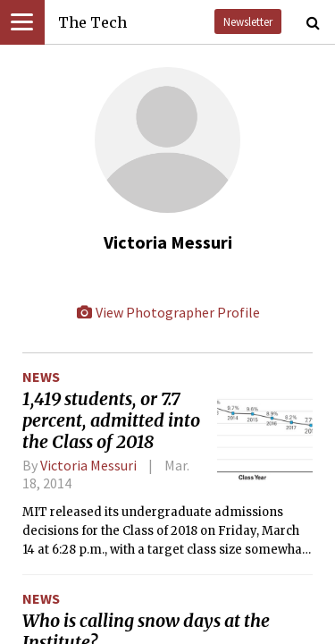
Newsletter (248, 21)
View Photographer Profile (168, 312)
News (41, 377)
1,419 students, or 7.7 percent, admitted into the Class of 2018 (111, 420)
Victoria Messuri (88, 465)
